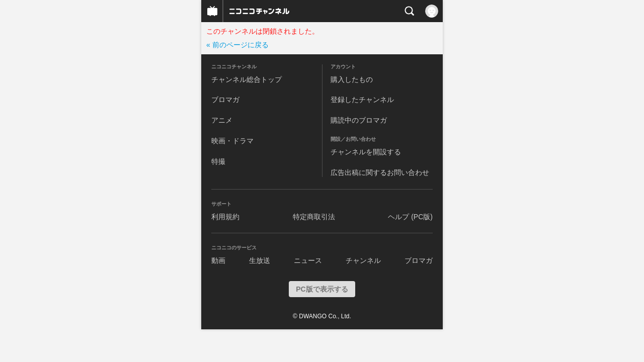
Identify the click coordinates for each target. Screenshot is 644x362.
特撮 (218, 161)
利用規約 (225, 217)
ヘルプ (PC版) (410, 217)
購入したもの (352, 79)
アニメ (222, 120)
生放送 (260, 260)
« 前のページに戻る (237, 45)
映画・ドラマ (232, 141)
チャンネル (363, 260)
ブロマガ (225, 100)
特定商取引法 (314, 217)
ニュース (308, 260)
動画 (218, 260)
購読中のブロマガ (359, 120)
